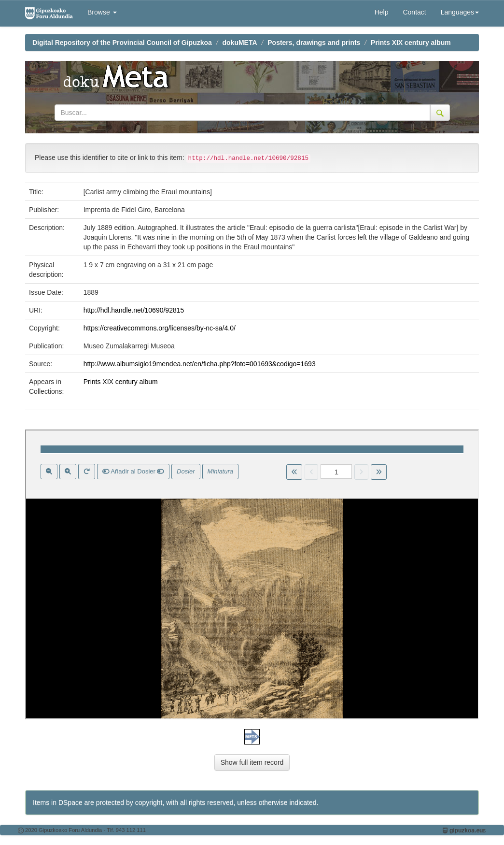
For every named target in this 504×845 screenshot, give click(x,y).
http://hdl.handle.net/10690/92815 (134, 310)
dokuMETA (240, 43)
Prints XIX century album (411, 43)
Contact (414, 12)
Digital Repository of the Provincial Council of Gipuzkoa (122, 43)
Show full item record (252, 762)
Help (382, 12)
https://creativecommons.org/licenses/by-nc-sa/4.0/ (160, 328)
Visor (252, 574)
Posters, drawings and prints (314, 43)
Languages (460, 12)
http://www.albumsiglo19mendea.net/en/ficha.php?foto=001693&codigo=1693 (200, 364)
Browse (102, 12)
